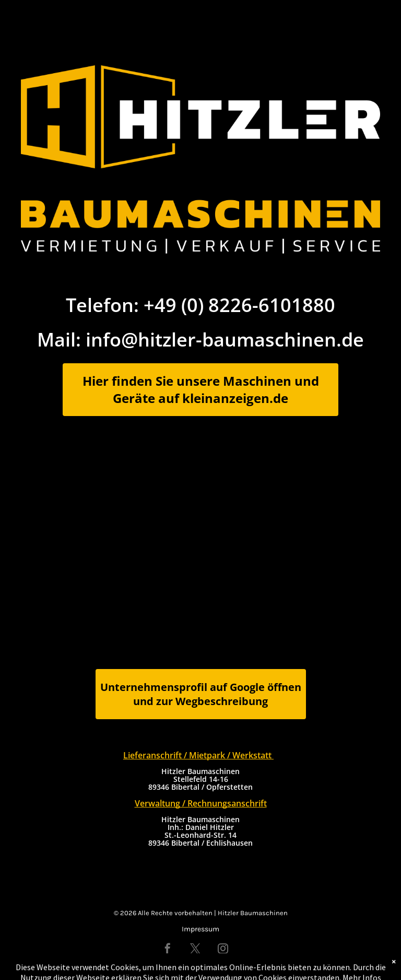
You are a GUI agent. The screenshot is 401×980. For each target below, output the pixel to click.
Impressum (200, 929)
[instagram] (223, 950)
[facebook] (168, 950)
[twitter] (195, 950)
